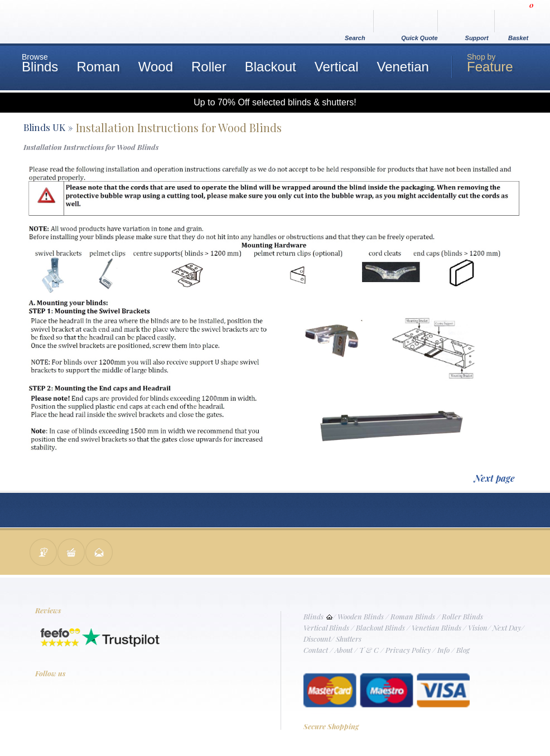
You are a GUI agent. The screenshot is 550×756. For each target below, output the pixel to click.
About (344, 650)
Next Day (507, 627)
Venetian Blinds (436, 627)
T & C (369, 650)
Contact (316, 650)
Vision (478, 627)
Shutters (349, 639)
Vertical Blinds (326, 627)
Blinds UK (44, 127)
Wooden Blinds (361, 616)
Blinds (313, 616)
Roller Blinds (462, 616)
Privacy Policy (408, 650)
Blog (463, 650)
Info (443, 650)
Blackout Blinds (380, 627)
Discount (317, 639)
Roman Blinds (413, 616)
